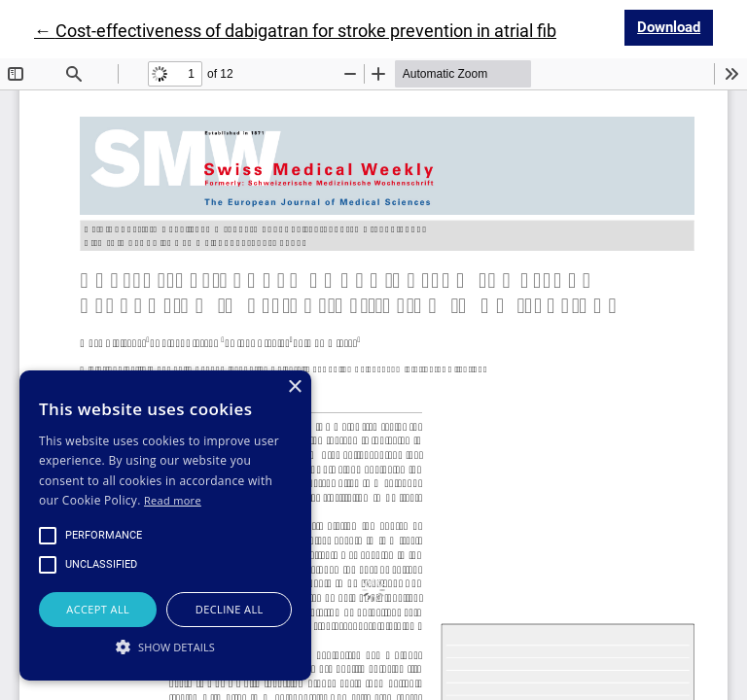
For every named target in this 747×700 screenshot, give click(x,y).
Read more (173, 500)
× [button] (294, 387)
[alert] (165, 525)
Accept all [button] (98, 609)
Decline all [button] (230, 609)
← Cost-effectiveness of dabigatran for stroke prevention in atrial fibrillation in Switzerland (380, 31)
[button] (165, 647)
